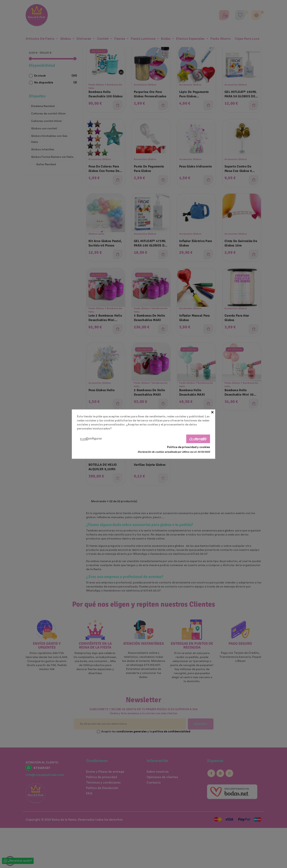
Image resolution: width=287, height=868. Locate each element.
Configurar (91, 439)
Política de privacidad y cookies (189, 447)
